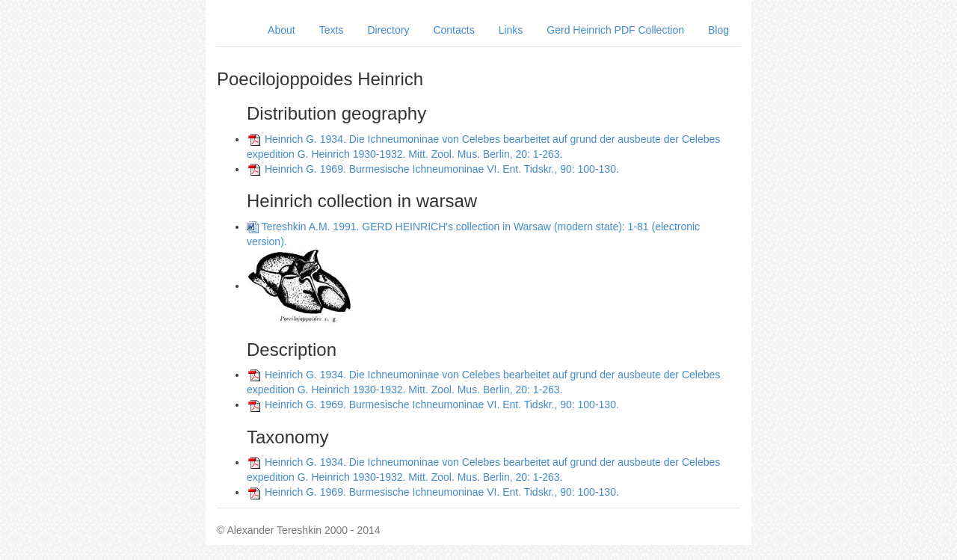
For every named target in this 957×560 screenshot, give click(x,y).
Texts (332, 30)
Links (511, 30)
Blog (718, 30)
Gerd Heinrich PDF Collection (615, 30)
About (281, 30)
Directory (388, 30)
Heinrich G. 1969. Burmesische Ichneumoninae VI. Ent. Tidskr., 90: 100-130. (442, 169)
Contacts (453, 30)
